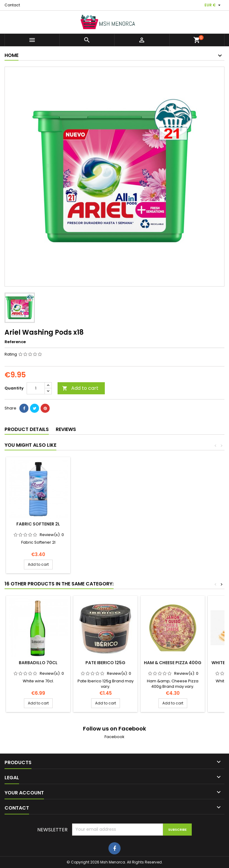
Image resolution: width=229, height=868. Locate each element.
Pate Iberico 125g (105, 663)
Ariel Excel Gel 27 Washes (38, 524)
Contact (12, 5)
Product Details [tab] (27, 429)
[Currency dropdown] (213, 5)
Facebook (114, 737)
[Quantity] (36, 388)
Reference (15, 342)
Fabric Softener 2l (105, 524)
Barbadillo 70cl (38, 663)
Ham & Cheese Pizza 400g (173, 663)
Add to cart (80, 388)
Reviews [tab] (66, 429)
